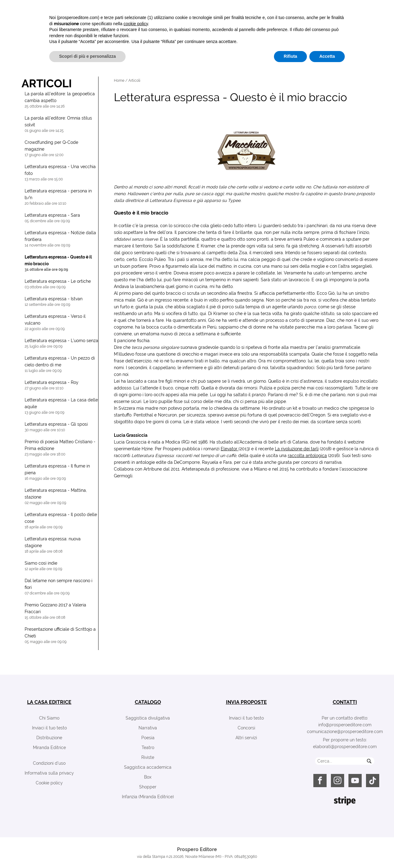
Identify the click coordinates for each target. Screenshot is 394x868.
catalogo (148, 702)
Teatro (148, 748)
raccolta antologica (307, 456)
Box (148, 777)
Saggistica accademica (148, 767)
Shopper (148, 787)
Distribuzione (49, 738)
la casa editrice (49, 702)
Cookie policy (49, 783)
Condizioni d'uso (49, 763)
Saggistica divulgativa (148, 718)
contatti (345, 702)
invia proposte (246, 702)
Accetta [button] (327, 851)
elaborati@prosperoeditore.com (345, 747)
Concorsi (246, 728)
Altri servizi (246, 738)
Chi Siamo (49, 718)
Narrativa (148, 728)
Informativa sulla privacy (49, 773)
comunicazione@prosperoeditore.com (345, 732)
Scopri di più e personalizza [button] (87, 851)
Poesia (148, 738)
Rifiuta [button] (291, 851)
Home (119, 81)
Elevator (230, 449)
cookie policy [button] (136, 819)
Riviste (148, 757)
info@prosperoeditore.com (345, 725)
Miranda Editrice (49, 748)
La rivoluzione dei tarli (297, 449)
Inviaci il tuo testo (49, 728)
